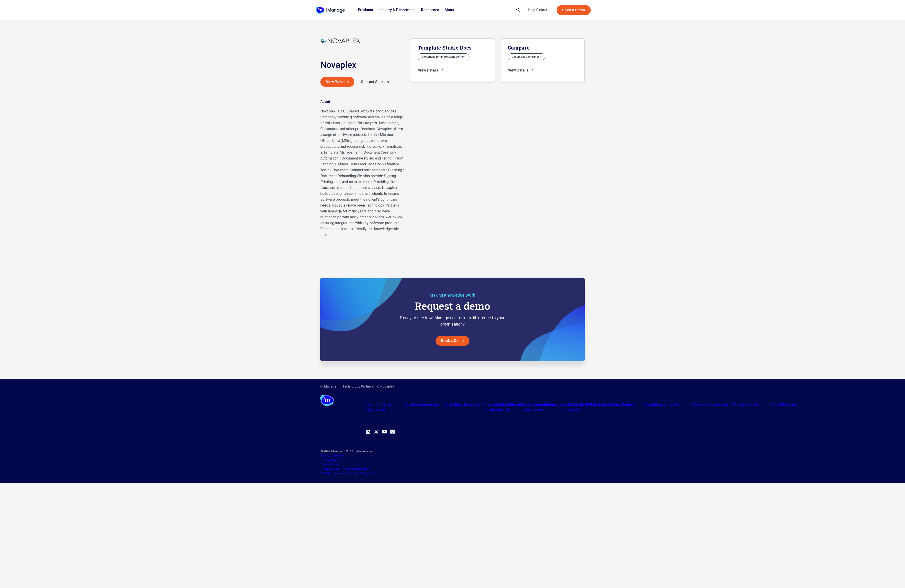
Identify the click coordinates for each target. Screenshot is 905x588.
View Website (337, 82)
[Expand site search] (518, 10)
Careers (630, 405)
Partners (462, 405)
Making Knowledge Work (710, 405)
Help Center (538, 10)
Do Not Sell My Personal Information (345, 469)
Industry (506, 405)
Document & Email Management (379, 407)
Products (366, 10)
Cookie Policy (330, 464)
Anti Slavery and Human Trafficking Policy (348, 473)
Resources (430, 10)
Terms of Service (332, 456)
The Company (555, 405)
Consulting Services (425, 405)
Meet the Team (596, 405)
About (449, 10)
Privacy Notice (330, 460)
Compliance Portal (745, 405)
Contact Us (672, 405)
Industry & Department (397, 10)
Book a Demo (574, 10)
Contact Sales (376, 82)
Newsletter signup (785, 405)
